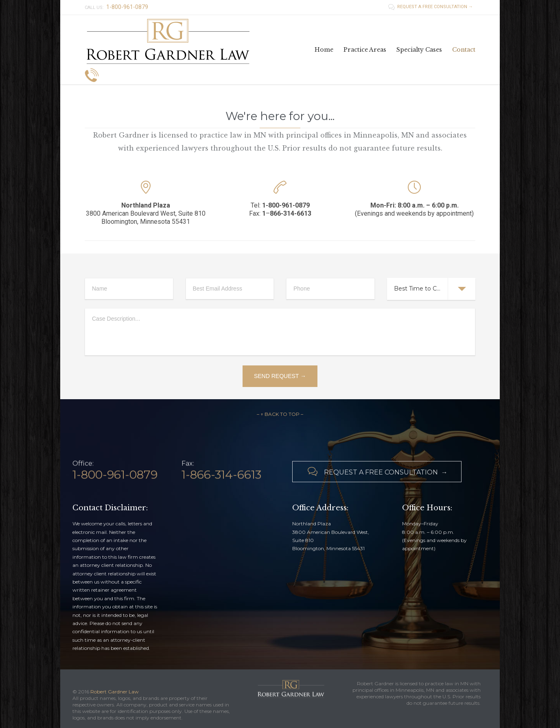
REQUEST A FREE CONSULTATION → (431, 7)
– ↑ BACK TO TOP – (280, 414)
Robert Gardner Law (115, 692)
